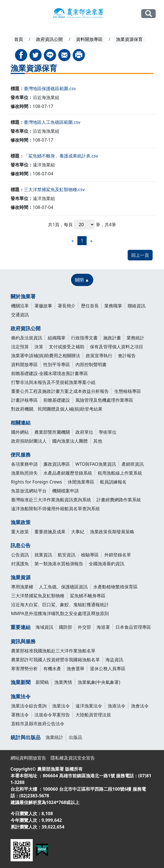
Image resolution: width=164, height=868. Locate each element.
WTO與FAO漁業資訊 (96, 464)
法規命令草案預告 (52, 715)
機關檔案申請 (65, 491)
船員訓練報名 (113, 482)
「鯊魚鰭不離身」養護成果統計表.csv (61, 156)
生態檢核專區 (128, 391)
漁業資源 (21, 577)
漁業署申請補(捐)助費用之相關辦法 (46, 356)
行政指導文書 (84, 338)
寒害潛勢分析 (24, 669)
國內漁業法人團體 (70, 441)
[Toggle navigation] (12, 14)
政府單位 (84, 432)
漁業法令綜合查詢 (29, 706)
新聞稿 (42, 682)
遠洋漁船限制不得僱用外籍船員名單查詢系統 (55, 509)
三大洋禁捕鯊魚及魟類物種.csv (54, 189)
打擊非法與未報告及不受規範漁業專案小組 (53, 382)
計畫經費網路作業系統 (119, 500)
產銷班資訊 (133, 464)
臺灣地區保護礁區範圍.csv (50, 88)
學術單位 (108, 432)
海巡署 (103, 627)
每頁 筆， (84, 225)
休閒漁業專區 (81, 482)
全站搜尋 (148, 13)
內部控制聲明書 (91, 364)
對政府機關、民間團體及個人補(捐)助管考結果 (57, 409)
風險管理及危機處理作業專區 (104, 400)
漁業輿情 (63, 682)
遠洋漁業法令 (89, 706)
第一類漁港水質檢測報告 (59, 564)
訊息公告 (21, 545)
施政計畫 (112, 338)
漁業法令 (21, 696)
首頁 (19, 39)
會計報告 (127, 356)
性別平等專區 (57, 364)
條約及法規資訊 (27, 338)
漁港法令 (117, 706)
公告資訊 (20, 555)
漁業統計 (54, 737)
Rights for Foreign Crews (37, 482)
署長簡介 (67, 306)
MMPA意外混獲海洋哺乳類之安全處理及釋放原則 (60, 613)
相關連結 (21, 423)
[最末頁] (91, 241)
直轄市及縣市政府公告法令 (38, 724)
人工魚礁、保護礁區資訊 (63, 587)
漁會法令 (140, 706)
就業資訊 (43, 555)
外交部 (84, 627)
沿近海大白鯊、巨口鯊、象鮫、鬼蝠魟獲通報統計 (60, 605)
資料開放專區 (89, 39)
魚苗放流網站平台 (29, 491)
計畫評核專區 (24, 400)
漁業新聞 (21, 682)
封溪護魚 (20, 564)
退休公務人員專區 (108, 669)
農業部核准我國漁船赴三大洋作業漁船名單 (53, 651)
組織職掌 (57, 338)
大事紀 (78, 532)
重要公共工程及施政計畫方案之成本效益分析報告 (60, 391)
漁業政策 (21, 522)
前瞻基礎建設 (57, 400)
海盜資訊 (114, 660)
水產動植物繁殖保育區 (115, 587)
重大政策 (20, 532)
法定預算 (20, 347)
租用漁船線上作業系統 (120, 473)
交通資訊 (20, 315)
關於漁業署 (23, 296)
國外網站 (20, 432)
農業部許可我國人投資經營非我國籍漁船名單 (55, 660)
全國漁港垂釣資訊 (107, 564)
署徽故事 (43, 306)
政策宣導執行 (99, 356)
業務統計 (135, 338)
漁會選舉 (75, 669)
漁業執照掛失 (24, 473)
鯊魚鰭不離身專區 (88, 596)
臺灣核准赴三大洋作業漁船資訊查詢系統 (51, 500)
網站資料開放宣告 (28, 758)
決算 (39, 347)
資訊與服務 (23, 641)
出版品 (75, 737)
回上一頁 (140, 255)
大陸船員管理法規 (93, 715)
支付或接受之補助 (67, 347)
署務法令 (20, 715)
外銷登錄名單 (118, 555)
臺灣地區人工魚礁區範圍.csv (52, 122)
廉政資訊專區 (57, 464)
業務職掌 (113, 306)
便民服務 (21, 455)
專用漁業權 (22, 587)
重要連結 (21, 627)
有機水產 (52, 669)
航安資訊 (67, 555)
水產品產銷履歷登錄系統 (68, 473)
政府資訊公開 (49, 39)
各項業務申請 (24, 464)
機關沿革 (20, 306)
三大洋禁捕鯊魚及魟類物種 (38, 596)
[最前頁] (73, 241)
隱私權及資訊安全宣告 (73, 758)
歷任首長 (90, 306)
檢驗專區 (90, 555)
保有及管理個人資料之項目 (117, 347)
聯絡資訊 (137, 306)
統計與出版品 (26, 737)
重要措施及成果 (50, 532)
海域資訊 (44, 627)
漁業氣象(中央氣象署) (99, 682)
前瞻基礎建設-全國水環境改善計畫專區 (50, 373)
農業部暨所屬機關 (52, 432)
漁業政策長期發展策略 (112, 532)
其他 (98, 441)
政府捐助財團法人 (29, 441)
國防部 (65, 627)
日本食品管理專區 (133, 627)
